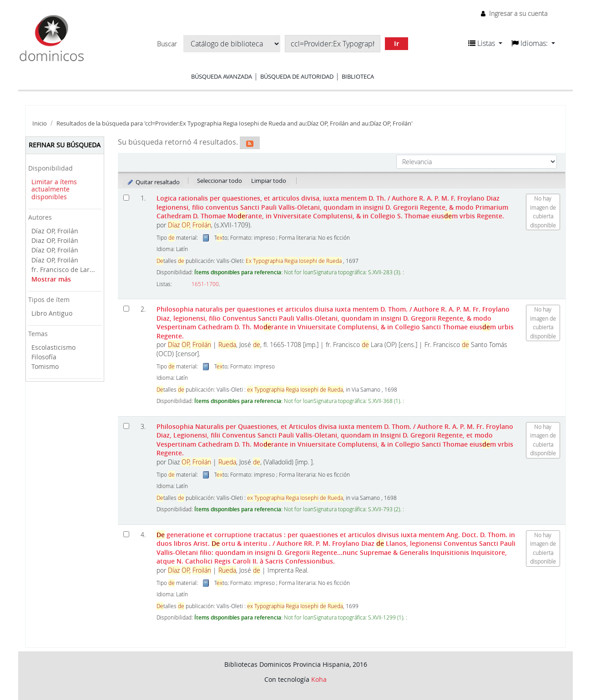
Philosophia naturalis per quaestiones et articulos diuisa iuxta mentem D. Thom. (335, 322)
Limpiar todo (269, 181)
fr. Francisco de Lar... (63, 269)
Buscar (167, 44)
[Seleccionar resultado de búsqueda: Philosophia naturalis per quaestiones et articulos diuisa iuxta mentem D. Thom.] (126, 309)
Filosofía (44, 357)
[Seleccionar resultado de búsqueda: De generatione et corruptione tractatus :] (126, 534)
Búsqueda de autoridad (297, 76)
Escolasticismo (53, 347)
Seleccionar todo (220, 181)
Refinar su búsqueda (65, 145)
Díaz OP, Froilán (55, 231)
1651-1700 (205, 284)
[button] (485, 43)
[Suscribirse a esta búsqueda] (250, 143)
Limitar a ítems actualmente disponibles (54, 189)
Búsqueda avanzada (222, 76)
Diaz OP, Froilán (55, 240)
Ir (397, 43)
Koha (319, 679)
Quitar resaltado (153, 182)
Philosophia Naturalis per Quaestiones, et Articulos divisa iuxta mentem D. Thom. (335, 440)
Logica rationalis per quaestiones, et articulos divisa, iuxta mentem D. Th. (332, 207)
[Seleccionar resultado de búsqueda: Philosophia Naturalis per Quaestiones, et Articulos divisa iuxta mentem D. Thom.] (126, 426)
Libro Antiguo (52, 313)
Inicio (40, 123)
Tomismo (45, 366)
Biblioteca (358, 76)
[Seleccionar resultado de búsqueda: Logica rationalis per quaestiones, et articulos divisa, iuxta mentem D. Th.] (126, 198)
